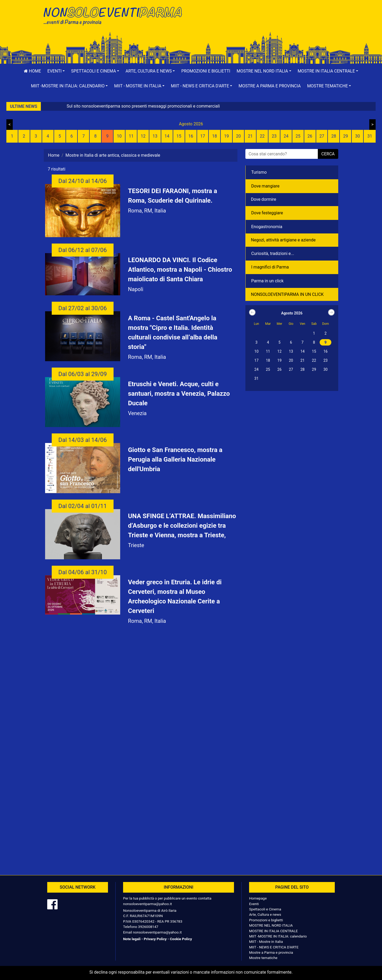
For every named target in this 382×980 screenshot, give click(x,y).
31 (370, 136)
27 (322, 136)
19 (227, 136)
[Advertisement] (267, 22)
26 (310, 136)
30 (358, 136)
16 (191, 136)
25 (298, 136)
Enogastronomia (267, 227)
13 (155, 136)
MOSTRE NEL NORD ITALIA (271, 925)
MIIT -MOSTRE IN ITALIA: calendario (278, 936)
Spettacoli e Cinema (265, 909)
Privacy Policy (155, 939)
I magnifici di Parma (270, 267)
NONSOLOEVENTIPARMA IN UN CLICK (287, 294)
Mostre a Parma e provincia (270, 86)
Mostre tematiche (263, 958)
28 (334, 136)
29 (346, 136)
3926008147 (148, 927)
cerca (328, 154)
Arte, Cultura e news (265, 914)
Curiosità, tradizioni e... (273, 253)
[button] (56, 71)
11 (131, 136)
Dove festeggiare (267, 213)
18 (215, 136)
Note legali (132, 939)
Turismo (259, 172)
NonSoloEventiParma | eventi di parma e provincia (115, 15)
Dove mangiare (265, 186)
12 (143, 136)
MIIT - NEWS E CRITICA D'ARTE (274, 947)
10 (119, 136)
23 (274, 136)
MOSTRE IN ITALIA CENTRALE (273, 931)
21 (250, 136)
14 (167, 136)
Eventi (254, 904)
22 (262, 136)
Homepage (258, 898)
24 (286, 136)
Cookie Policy (181, 939)
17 (203, 136)
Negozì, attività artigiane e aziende (283, 240)
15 (179, 136)
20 (238, 136)
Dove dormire (264, 199)
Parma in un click (267, 281)
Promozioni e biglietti (206, 71)
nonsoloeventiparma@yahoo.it (147, 904)
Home (32, 71)
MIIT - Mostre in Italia (266, 941)
